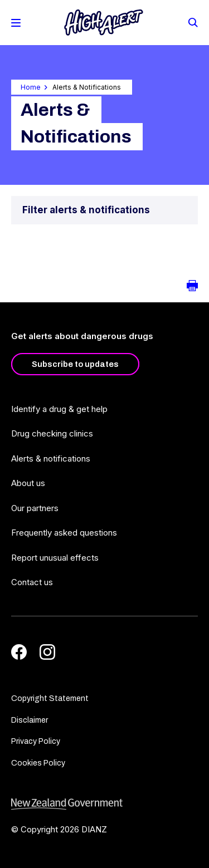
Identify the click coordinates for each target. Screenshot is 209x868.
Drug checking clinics (52, 433)
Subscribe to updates (75, 364)
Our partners (35, 508)
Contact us (32, 582)
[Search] (192, 22)
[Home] (104, 23)
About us (28, 483)
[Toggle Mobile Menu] (16, 23)
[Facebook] (19, 652)
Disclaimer (30, 720)
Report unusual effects (55, 558)
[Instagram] (47, 652)
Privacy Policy (36, 741)
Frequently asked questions (64, 533)
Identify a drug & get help (59, 409)
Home (31, 87)
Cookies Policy (38, 763)
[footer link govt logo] (104, 804)
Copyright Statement (50, 698)
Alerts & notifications (51, 458)
